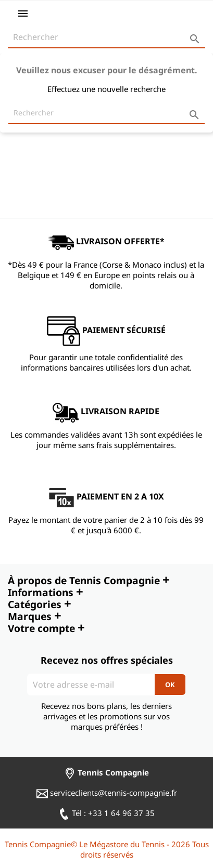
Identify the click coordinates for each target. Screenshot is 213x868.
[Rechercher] (106, 37)
